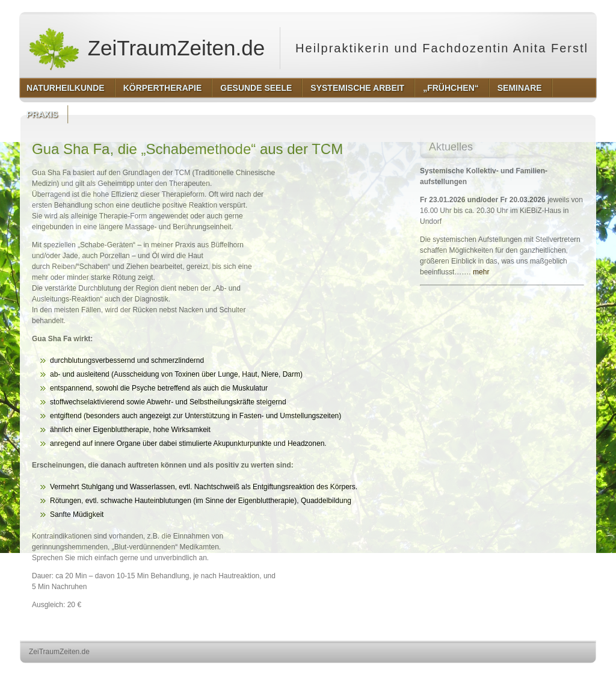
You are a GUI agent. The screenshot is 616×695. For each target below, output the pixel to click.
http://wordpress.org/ (461, 674)
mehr (481, 272)
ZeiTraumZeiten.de (146, 48)
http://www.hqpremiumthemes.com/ (549, 674)
